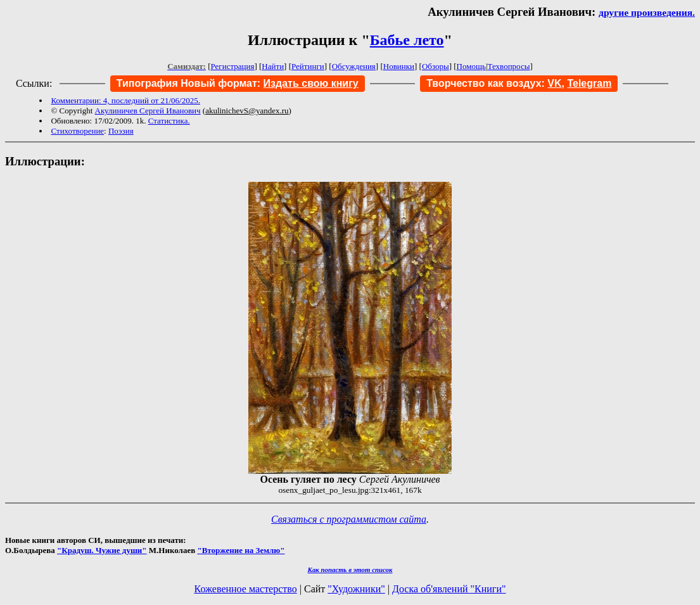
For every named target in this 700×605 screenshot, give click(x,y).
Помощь (471, 66)
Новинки (399, 66)
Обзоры (436, 66)
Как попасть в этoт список (350, 570)
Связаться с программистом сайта (349, 519)
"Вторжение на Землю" (241, 550)
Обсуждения (354, 66)
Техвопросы (509, 66)
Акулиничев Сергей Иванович (148, 111)
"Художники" (356, 589)
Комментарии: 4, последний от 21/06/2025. (125, 100)
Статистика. (169, 121)
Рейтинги (308, 66)
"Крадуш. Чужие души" (102, 550)
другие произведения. (647, 12)
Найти (273, 66)
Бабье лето (407, 40)
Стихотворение (77, 131)
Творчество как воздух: (494, 83)
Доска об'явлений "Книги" (449, 589)
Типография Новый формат (187, 83)
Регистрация (233, 66)
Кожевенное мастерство (246, 589)
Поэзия (121, 131)
